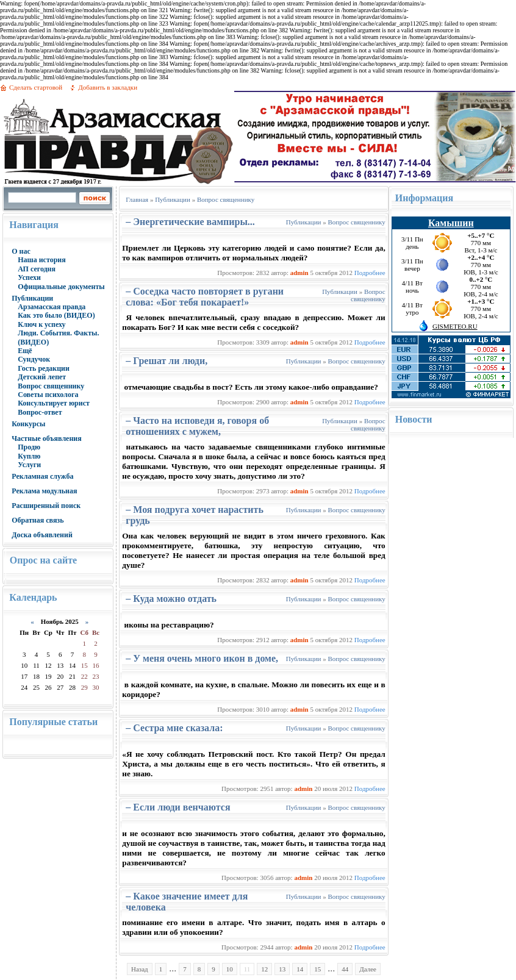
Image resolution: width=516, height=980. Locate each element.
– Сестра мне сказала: (174, 728)
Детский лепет (42, 377)
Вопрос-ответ (40, 412)
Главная (137, 199)
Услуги (29, 465)
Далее (368, 969)
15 (317, 969)
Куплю (29, 456)
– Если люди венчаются (178, 807)
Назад (140, 969)
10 (230, 969)
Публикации (32, 298)
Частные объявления (47, 438)
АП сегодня (37, 269)
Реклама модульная (44, 491)
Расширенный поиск (46, 506)
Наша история (42, 260)
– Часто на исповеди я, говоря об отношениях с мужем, (197, 426)
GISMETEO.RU (455, 326)
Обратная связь (38, 520)
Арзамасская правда (52, 307)
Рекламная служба (42, 476)
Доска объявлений (42, 535)
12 (264, 969)
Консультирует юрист (54, 403)
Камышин (451, 223)
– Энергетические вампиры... (190, 222)
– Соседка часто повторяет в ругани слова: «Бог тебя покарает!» (205, 297)
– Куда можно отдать (171, 599)
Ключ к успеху (41, 324)
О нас (21, 251)
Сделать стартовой (36, 87)
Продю (29, 447)
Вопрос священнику (51, 386)
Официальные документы (61, 287)
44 (345, 969)
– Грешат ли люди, (167, 361)
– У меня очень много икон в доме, (202, 658)
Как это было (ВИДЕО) (56, 315)
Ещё (25, 351)
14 (300, 969)
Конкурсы (28, 424)
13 (282, 969)
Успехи (29, 277)
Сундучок (34, 359)
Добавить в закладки (108, 87)
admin (299, 273)
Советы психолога (48, 395)
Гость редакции (44, 368)
